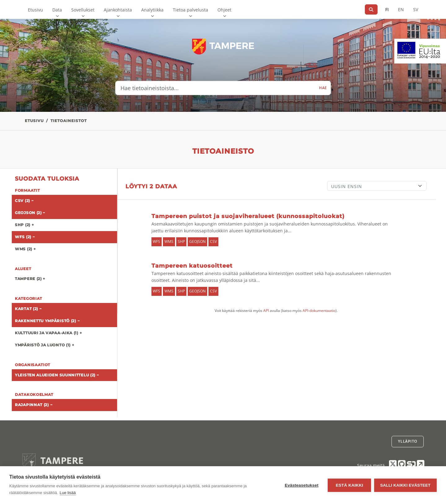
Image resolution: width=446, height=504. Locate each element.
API (266, 311)
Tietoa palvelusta (190, 10)
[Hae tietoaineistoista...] (215, 88)
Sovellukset (83, 10)
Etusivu (35, 10)
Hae (323, 88)
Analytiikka (152, 10)
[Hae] (371, 9)
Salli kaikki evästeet (405, 485)
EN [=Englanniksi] (401, 9)
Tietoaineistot (69, 121)
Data (57, 10)
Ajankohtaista (118, 10)
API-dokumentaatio (319, 311)
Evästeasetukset (302, 485)
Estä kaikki (349, 485)
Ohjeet (224, 10)
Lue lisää (68, 493)
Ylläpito (408, 441)
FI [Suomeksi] (387, 9)
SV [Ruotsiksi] (416, 9)
